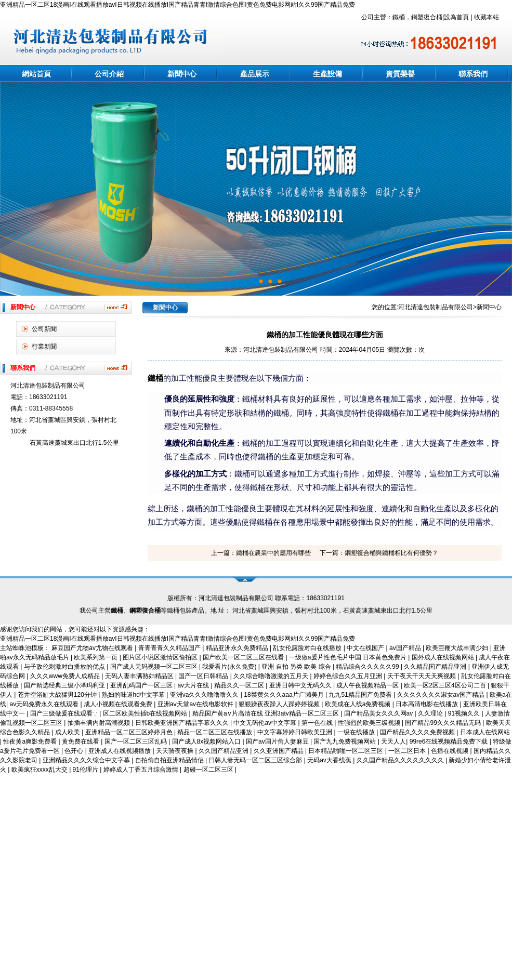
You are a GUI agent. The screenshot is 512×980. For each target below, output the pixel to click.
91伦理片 (87, 770)
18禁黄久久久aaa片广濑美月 (285, 695)
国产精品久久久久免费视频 (418, 732)
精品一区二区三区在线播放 (215, 732)
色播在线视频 (450, 751)
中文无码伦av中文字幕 (266, 723)
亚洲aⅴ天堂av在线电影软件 (196, 704)
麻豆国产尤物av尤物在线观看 (93, 648)
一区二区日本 (408, 751)
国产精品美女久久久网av (379, 713)
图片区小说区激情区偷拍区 (161, 657)
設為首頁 (456, 17)
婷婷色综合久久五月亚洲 (349, 676)
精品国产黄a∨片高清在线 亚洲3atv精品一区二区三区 (266, 713)
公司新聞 (44, 329)
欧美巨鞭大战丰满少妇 (458, 648)
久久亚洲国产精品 (279, 751)
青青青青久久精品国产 (170, 648)
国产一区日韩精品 (204, 676)
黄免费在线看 (81, 741)
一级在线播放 (357, 732)
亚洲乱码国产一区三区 (142, 685)
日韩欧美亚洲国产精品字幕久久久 (183, 723)
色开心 (75, 751)
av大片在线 (194, 685)
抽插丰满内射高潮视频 (100, 723)
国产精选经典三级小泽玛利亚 (65, 685)
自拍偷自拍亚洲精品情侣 (170, 760)
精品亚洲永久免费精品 (238, 648)
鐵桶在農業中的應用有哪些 (273, 553)
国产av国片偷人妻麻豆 (278, 741)
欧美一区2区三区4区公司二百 (446, 685)
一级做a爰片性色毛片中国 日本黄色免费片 (349, 657)
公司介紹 (109, 74)
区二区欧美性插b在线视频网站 (146, 713)
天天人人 (393, 741)
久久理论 (431, 713)
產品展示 (255, 74)
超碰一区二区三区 (209, 770)
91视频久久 (465, 713)
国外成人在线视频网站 (444, 657)
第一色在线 (318, 723)
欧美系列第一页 (96, 657)
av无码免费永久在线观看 (45, 704)
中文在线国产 (366, 648)
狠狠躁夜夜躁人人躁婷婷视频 (280, 704)
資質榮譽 (400, 74)
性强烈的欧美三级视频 (370, 723)
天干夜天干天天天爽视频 (422, 676)
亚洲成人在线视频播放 (120, 751)
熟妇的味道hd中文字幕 (134, 695)
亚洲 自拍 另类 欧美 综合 (297, 667)
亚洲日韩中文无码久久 (301, 685)
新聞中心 (182, 74)
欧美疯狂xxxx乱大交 (40, 770)
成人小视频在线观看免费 (119, 704)
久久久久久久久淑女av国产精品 (442, 695)
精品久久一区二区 (240, 685)
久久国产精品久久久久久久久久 (401, 760)
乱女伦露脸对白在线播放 (308, 648)
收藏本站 (487, 17)
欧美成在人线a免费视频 (359, 704)
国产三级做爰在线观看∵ (65, 713)
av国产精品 (406, 648)
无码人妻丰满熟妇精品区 (140, 676)
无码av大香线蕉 (330, 760)
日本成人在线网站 (485, 732)
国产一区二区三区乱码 (136, 741)
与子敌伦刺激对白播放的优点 (65, 667)
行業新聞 (44, 347)
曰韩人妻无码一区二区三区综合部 (256, 760)
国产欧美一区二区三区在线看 (244, 657)
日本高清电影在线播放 (428, 704)
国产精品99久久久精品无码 (444, 723)
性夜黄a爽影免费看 (31, 741)
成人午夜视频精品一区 (368, 685)
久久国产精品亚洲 (224, 751)
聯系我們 (473, 74)
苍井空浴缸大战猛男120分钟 (58, 695)
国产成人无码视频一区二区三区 (155, 667)
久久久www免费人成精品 (66, 676)
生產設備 (327, 74)
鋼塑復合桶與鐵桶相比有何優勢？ (391, 553)
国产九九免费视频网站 (345, 741)
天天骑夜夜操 (175, 751)
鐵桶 (155, 378)
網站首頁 (36, 74)
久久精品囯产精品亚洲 (436, 667)
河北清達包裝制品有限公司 (436, 307)
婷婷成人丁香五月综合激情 (142, 770)
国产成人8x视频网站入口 (207, 741)
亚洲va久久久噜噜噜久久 (205, 695)
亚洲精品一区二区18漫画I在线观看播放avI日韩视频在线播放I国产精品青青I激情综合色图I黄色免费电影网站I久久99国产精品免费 (178, 5)
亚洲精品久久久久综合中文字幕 (87, 760)
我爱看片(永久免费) (230, 667)
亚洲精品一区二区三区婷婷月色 (130, 732)
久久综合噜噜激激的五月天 (272, 676)
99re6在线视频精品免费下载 (450, 741)
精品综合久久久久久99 (368, 667)
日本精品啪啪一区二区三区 (346, 751)
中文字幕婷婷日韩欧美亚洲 (296, 732)
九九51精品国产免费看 (361, 695)
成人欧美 (68, 732)
